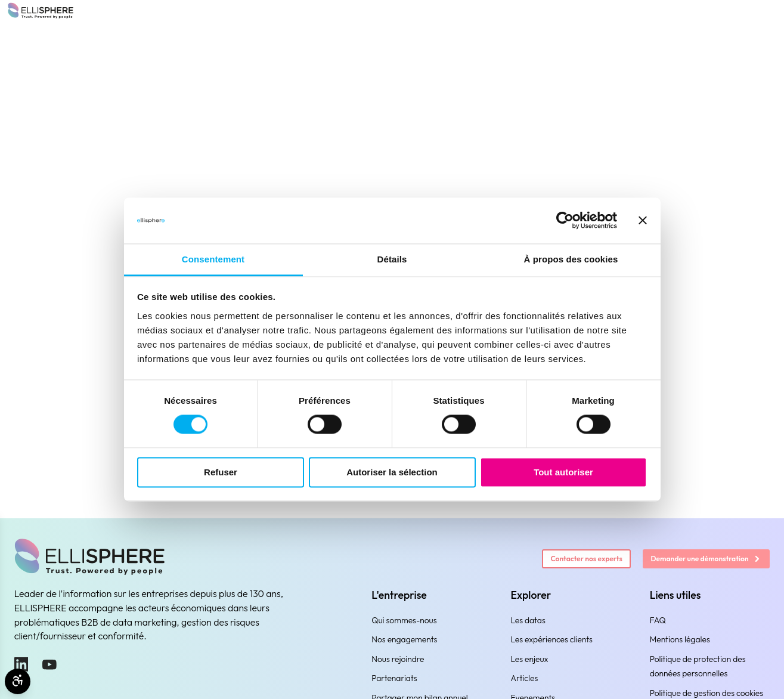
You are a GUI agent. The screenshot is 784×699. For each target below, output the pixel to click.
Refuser (221, 472)
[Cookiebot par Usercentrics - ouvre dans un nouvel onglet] (565, 221)
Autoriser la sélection (392, 472)
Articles (524, 678)
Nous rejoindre (398, 659)
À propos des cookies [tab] (571, 259)
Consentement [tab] (213, 259)
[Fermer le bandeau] (643, 221)
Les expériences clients (551, 639)
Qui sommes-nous (404, 620)
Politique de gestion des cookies (706, 693)
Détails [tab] (392, 259)
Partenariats (394, 678)
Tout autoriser (563, 472)
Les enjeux (529, 659)
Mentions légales (680, 639)
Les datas (528, 620)
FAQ (658, 620)
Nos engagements (404, 639)
